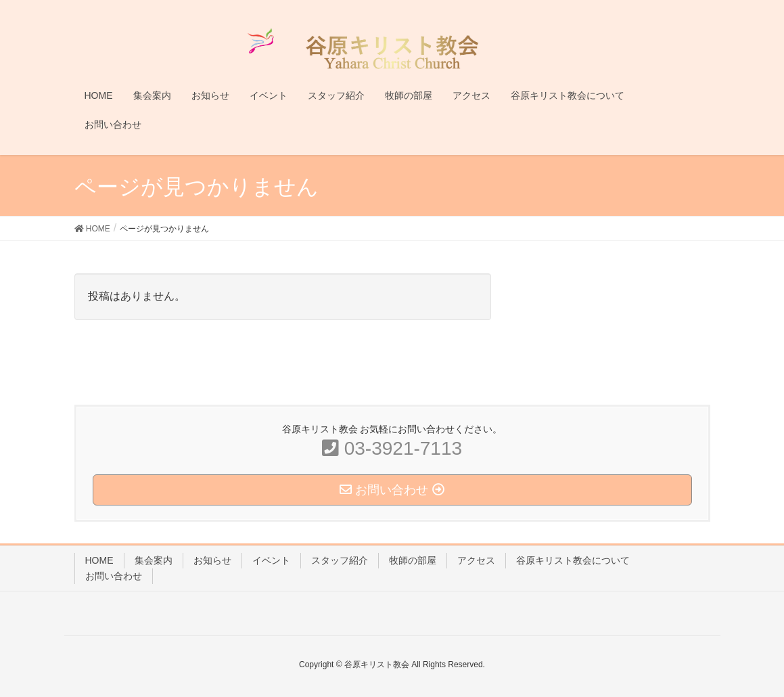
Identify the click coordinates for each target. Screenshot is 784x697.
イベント (271, 560)
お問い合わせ (114, 576)
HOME (99, 560)
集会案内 (154, 560)
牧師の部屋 (413, 560)
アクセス (476, 560)
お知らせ (212, 560)
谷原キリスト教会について (573, 560)
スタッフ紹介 (340, 560)
